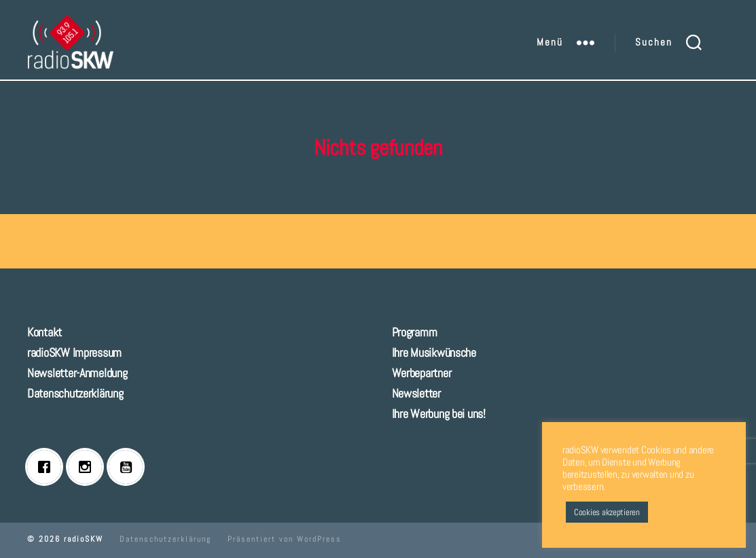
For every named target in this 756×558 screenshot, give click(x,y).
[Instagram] (88, 467)
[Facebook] (48, 467)
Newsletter (416, 393)
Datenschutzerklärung (75, 393)
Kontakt (44, 332)
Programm (415, 332)
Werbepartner (422, 373)
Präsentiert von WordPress (285, 539)
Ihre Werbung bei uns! (439, 414)
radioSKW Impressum (74, 352)
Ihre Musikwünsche (434, 352)
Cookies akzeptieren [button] (607, 512)
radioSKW (84, 539)
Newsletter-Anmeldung (77, 373)
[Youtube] (129, 467)
